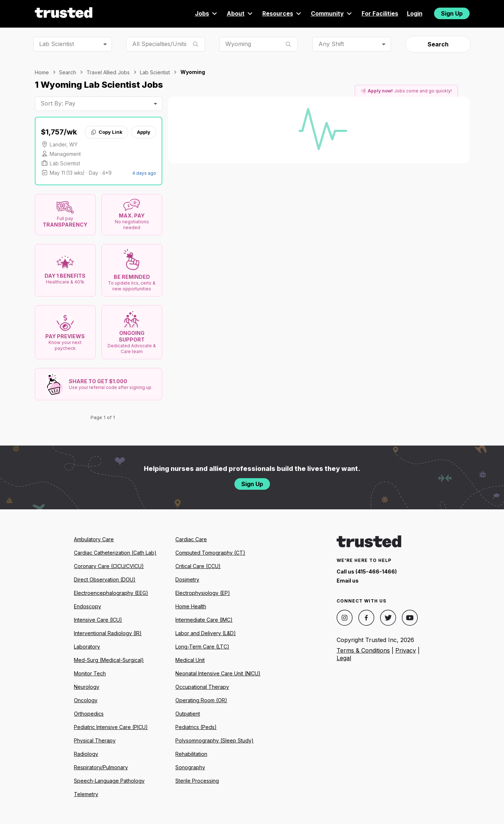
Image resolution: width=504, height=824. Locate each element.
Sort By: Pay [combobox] (58, 103)
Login (415, 13)
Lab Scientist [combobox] (57, 44)
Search (438, 44)
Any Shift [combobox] (331, 44)
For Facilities (380, 13)
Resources (282, 13)
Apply (144, 132)
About (240, 13)
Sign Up (452, 13)
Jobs (207, 13)
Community (332, 13)
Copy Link (106, 132)
